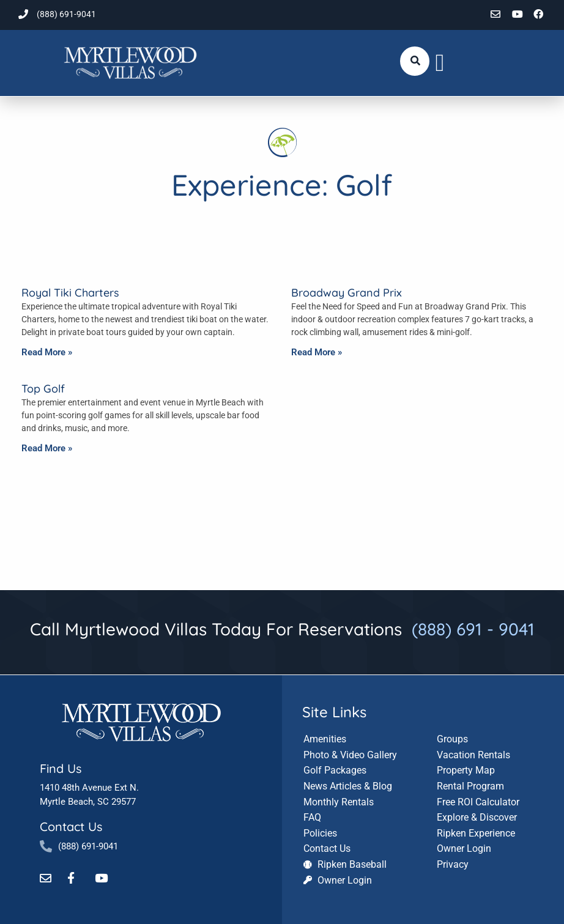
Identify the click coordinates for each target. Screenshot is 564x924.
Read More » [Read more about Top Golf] (47, 448)
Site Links (334, 711)
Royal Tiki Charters (70, 293)
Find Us (61, 768)
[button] (440, 63)
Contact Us (71, 826)
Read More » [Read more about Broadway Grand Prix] (317, 352)
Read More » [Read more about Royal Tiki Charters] (47, 352)
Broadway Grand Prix (347, 293)
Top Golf (43, 389)
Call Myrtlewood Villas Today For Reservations (282, 629)
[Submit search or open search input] (415, 61)
